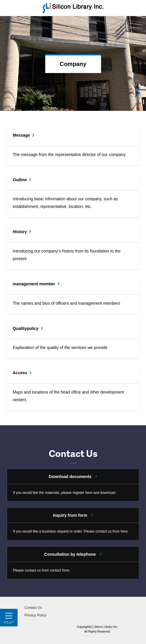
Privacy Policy (35, 615)
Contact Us (33, 608)
